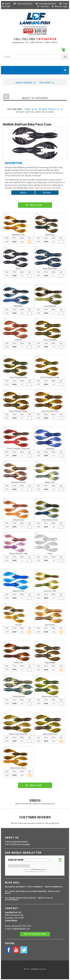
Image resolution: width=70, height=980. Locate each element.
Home (6, 4)
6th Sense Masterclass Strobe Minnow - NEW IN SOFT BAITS (33, 892)
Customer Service (23, 4)
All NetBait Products (47, 109)
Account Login (59, 6)
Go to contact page (35, 934)
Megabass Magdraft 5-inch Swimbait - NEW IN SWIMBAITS (34, 887)
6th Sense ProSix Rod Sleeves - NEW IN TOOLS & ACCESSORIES (29, 899)
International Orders (46, 4)
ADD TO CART (35, 205)
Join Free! (43, 6)
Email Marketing (32, 872)
